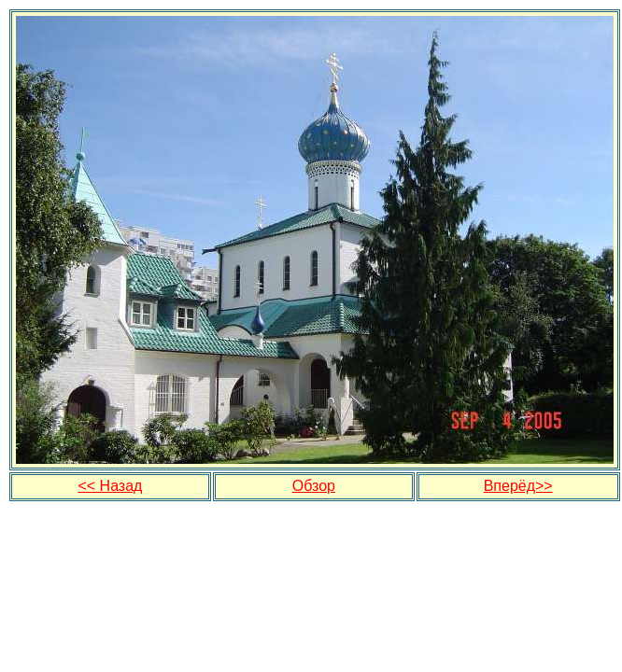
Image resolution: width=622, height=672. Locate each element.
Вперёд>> (518, 486)
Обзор (314, 486)
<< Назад (110, 486)
